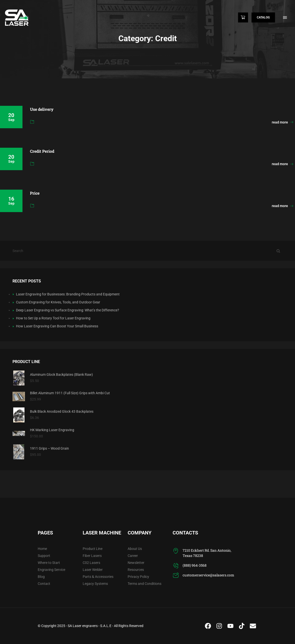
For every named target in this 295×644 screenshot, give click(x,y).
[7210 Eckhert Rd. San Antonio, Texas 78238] (176, 551)
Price (35, 193)
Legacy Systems (95, 584)
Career (133, 556)
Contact (44, 584)
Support (44, 556)
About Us (135, 549)
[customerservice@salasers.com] (176, 576)
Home (42, 549)
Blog (41, 577)
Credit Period (42, 151)
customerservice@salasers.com (208, 575)
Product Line (93, 549)
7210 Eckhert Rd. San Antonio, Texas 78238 (207, 553)
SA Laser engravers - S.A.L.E (90, 626)
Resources (136, 570)
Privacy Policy (138, 577)
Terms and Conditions (145, 584)
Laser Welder (93, 570)
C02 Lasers (91, 563)
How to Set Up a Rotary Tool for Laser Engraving (53, 318)
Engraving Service (51, 570)
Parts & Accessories (98, 577)
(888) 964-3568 (195, 565)
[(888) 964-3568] (176, 566)
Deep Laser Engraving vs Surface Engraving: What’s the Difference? (68, 310)
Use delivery (42, 109)
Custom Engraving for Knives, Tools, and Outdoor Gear (58, 302)
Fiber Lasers (92, 556)
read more (283, 122)
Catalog (263, 17)
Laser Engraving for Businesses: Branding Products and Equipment (68, 294)
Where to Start (49, 563)
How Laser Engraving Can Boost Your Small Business (57, 326)
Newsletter (136, 563)
